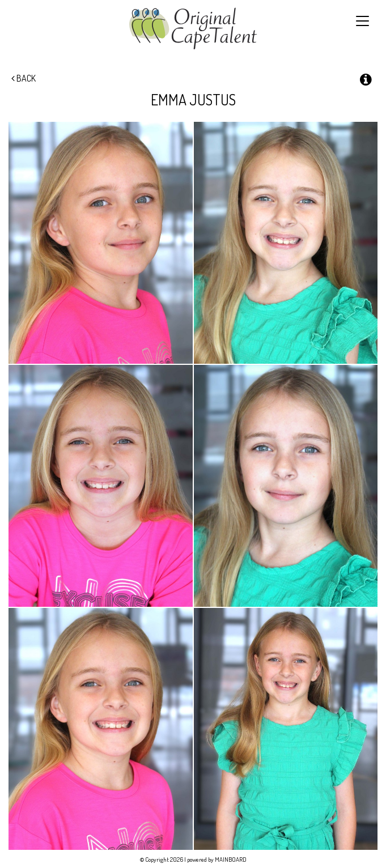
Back (24, 78)
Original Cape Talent (193, 29)
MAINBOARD (231, 860)
